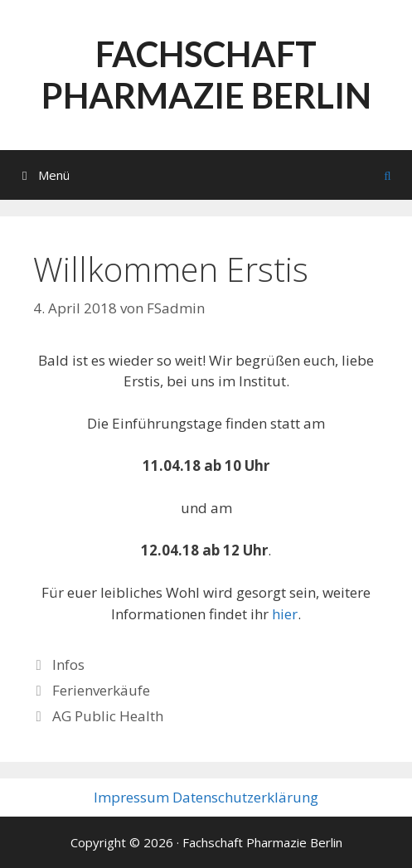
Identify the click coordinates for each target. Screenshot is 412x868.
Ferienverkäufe (101, 690)
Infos (68, 664)
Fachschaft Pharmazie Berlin (206, 75)
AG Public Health (108, 716)
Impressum (131, 797)
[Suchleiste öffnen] (388, 175)
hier (285, 614)
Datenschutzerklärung (245, 797)
